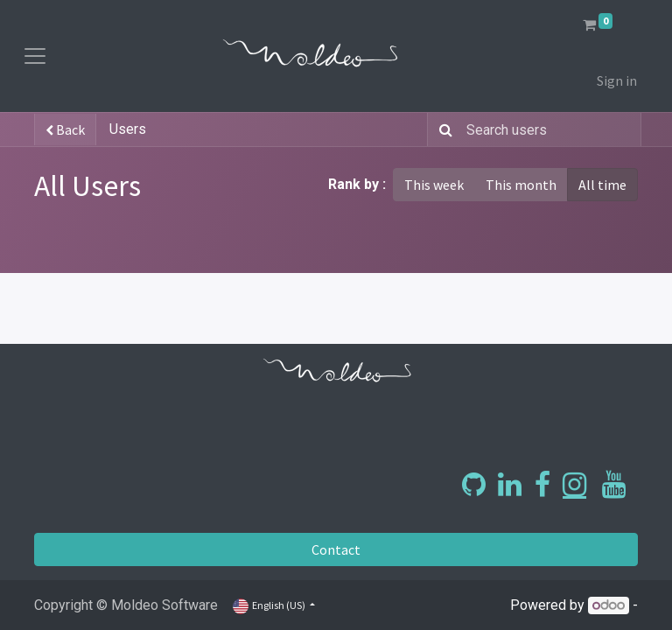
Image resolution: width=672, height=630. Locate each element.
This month (521, 185)
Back (65, 129)
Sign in (617, 80)
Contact (336, 549)
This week (434, 185)
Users (128, 129)
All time (602, 185)
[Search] (442, 129)
